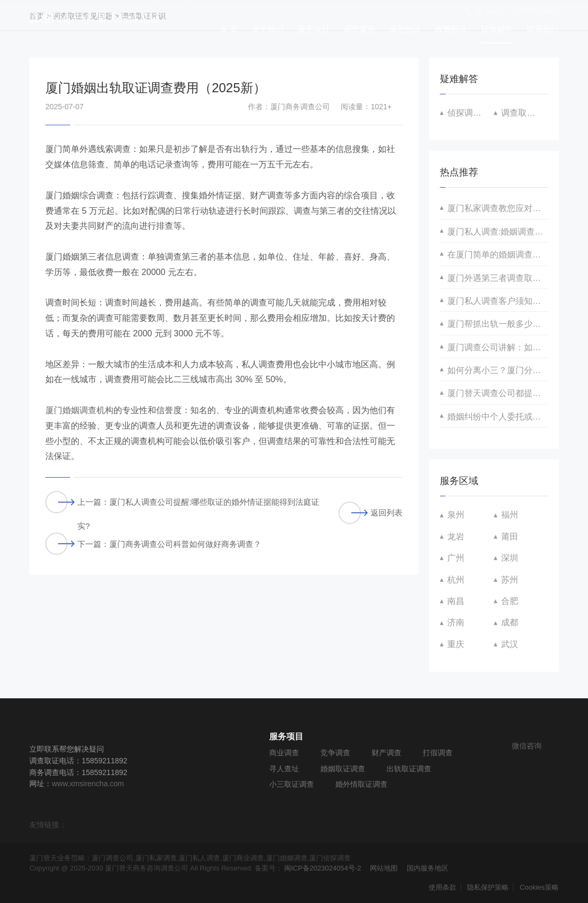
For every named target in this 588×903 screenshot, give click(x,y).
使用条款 (442, 887)
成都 (510, 622)
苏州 (510, 580)
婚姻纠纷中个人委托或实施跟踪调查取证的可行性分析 (498, 417)
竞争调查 (335, 753)
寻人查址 (284, 769)
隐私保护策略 (488, 887)
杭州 (456, 580)
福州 (510, 515)
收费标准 (451, 29)
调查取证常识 (525, 113)
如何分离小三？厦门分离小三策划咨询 (498, 370)
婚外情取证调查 (361, 784)
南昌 (456, 601)
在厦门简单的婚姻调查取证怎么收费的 (498, 255)
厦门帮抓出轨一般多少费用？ (498, 324)
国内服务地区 (428, 868)
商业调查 (284, 753)
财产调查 (386, 753)
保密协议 (405, 29)
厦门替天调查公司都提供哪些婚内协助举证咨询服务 (498, 393)
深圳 (510, 558)
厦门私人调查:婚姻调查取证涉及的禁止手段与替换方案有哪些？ (498, 232)
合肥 (510, 601)
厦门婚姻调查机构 (79, 410)
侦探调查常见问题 (471, 113)
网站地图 (384, 868)
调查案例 (359, 29)
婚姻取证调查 (343, 769)
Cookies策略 (539, 887)
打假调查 (438, 753)
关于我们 (268, 29)
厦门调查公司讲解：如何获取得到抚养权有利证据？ (498, 347)
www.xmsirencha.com (88, 784)
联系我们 (543, 29)
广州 (456, 558)
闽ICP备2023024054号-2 (323, 868)
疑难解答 (497, 29)
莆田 (510, 537)
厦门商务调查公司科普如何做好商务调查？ (185, 544)
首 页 (229, 29)
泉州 (456, 515)
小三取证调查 (292, 784)
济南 (456, 622)
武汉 (510, 644)
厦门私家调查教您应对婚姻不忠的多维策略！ (498, 208)
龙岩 (456, 537)
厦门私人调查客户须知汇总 (498, 301)
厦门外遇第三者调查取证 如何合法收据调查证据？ (498, 278)
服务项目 (313, 29)
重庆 (456, 644)
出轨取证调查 (409, 769)
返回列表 (370, 513)
